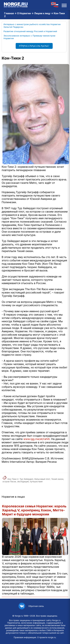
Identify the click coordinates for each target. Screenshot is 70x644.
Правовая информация (25, 637)
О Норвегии (24, 13)
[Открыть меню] (64, 5)
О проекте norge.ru (46, 637)
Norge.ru (19, 616)
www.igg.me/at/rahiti (36, 439)
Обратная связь (36, 606)
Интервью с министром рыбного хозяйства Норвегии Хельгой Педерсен (32, 26)
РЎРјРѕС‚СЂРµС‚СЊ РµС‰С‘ (34, 46)
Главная (9, 13)
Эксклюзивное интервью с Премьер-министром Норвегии (29, 37)
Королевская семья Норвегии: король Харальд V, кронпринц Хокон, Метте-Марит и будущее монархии (34, 510)
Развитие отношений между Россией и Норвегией (30, 31)
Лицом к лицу (42, 13)
